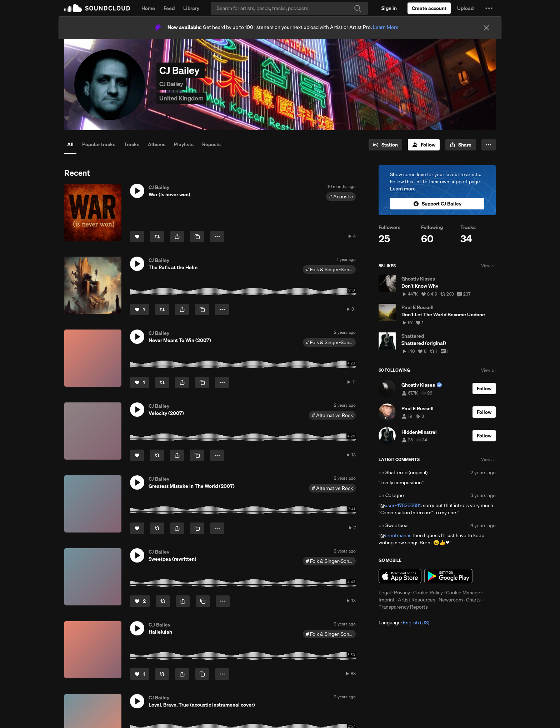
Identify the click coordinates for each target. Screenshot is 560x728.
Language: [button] (404, 623)
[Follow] (424, 145)
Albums (157, 144)
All (70, 144)
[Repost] (157, 237)
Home (148, 8)
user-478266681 (403, 505)
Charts (473, 600)
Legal (385, 593)
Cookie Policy (428, 593)
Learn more (403, 189)
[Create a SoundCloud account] (429, 8)
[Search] (289, 8)
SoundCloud (97, 8)
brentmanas (398, 535)
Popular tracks (99, 144)
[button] (489, 8)
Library (191, 8)
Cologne (395, 495)
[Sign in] (389, 8)
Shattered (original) (406, 472)
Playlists (184, 144)
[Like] (137, 237)
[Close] (486, 28)
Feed (169, 8)
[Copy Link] (197, 237)
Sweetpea (396, 525)
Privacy (402, 593)
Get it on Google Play (448, 576)
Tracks (132, 144)
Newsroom (451, 600)
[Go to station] (385, 145)
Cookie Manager (464, 593)
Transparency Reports (403, 607)
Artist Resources (417, 600)
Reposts (211, 144)
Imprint (387, 600)
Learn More (386, 27)
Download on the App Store (400, 576)
